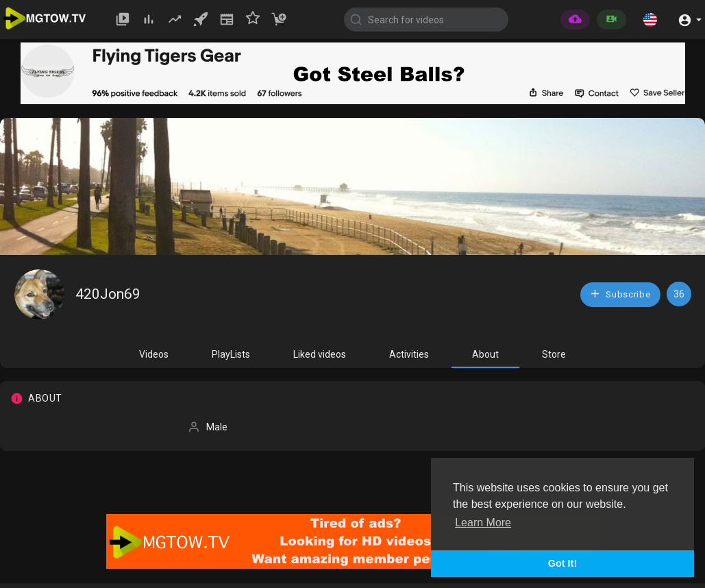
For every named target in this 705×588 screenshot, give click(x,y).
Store (554, 354)
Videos (154, 354)
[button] (650, 19)
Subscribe (620, 294)
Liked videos (320, 354)
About (485, 354)
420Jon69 (108, 294)
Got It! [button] (562, 563)
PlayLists (231, 354)
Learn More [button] (483, 523)
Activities (409, 354)
